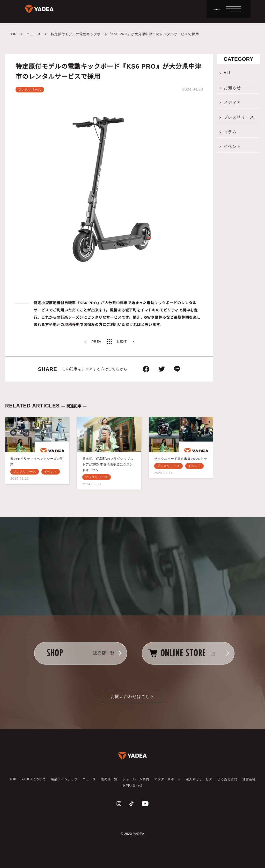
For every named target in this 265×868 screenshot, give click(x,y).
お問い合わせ (133, 785)
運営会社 (249, 779)
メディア (232, 102)
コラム (230, 132)
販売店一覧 (109, 779)
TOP (13, 34)
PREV (96, 342)
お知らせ (232, 88)
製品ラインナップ (64, 779)
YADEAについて (34, 779)
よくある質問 (227, 779)
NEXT (122, 342)
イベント (232, 146)
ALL (228, 73)
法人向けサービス (199, 779)
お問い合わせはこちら (132, 696)
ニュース (34, 34)
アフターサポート (167, 779)
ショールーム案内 (136, 779)
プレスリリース (239, 117)
